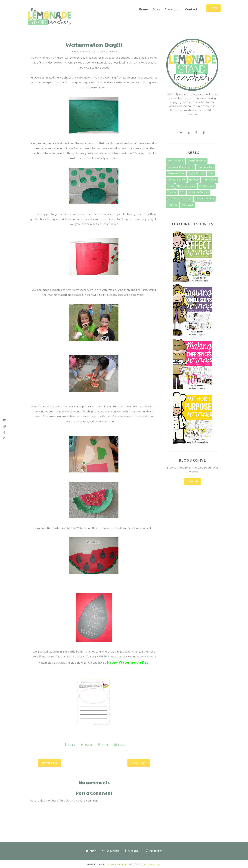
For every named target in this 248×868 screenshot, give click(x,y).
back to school (176, 160)
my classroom (207, 186)
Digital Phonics (197, 173)
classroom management (180, 167)
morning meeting (186, 186)
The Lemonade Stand (116, 863)
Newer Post (52, 762)
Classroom (171, 10)
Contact (189, 10)
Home (141, 10)
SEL (182, 192)
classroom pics (206, 167)
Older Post (137, 762)
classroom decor (197, 160)
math (170, 186)
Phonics (172, 192)
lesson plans (209, 179)
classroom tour (176, 173)
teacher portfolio (205, 198)
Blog (154, 10)
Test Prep (173, 205)
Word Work (188, 205)
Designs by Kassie (153, 863)
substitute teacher (198, 192)
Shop (212, 8)
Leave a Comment (108, 51)
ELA (211, 173)
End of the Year (176, 179)
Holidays (194, 179)
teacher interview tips (180, 198)
